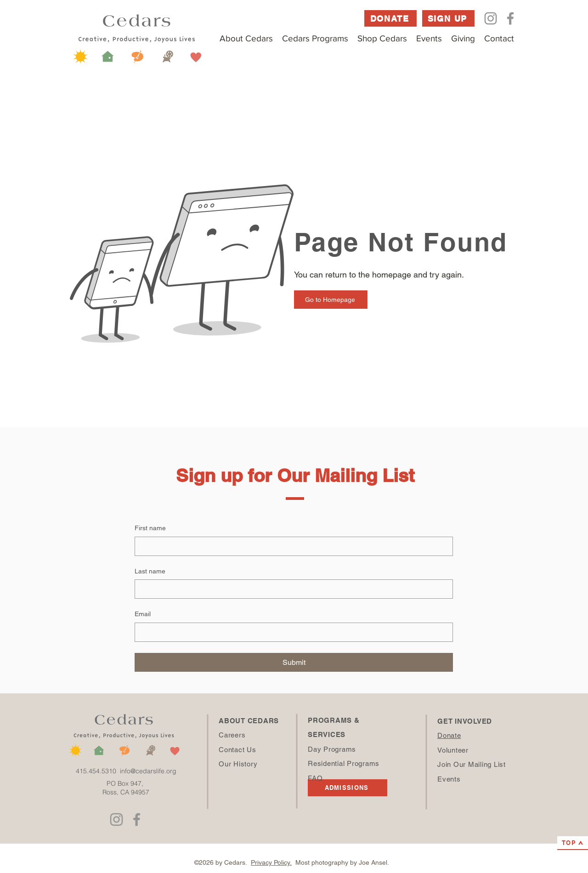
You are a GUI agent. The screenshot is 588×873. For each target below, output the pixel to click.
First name (150, 528)
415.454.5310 (98, 771)
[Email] (291, 632)
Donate (449, 735)
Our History (238, 764)
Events (449, 779)
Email (143, 614)
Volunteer (453, 750)
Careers (232, 735)
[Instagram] (491, 18)
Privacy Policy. (271, 862)
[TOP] (573, 843)
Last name (150, 571)
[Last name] (291, 589)
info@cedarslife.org (148, 771)
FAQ (315, 778)
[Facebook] (510, 18)
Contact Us (237, 750)
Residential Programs (344, 763)
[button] (246, 38)
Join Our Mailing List (472, 764)
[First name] (291, 546)
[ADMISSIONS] (348, 788)
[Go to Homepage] (331, 300)
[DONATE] (390, 18)
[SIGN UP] (448, 18)
